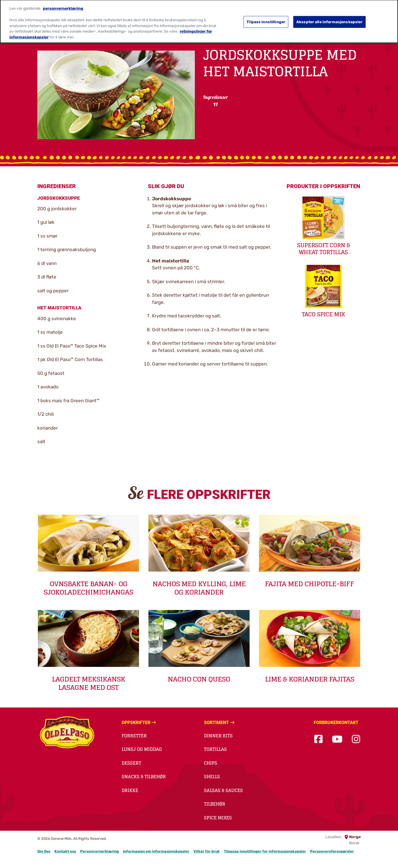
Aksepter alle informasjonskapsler (329, 19)
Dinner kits (218, 736)
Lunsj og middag (142, 749)
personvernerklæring (63, 5)
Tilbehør (215, 804)
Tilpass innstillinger (266, 19)
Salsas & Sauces (223, 790)
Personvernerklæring (99, 851)
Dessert (131, 763)
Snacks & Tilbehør (144, 777)
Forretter (134, 736)
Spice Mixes (218, 818)
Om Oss (44, 851)
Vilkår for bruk (207, 851)
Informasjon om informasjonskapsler (156, 851)
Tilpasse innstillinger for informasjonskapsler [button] (265, 851)
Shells (212, 777)
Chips (211, 763)
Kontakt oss (65, 851)
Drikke (130, 790)
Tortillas (215, 749)
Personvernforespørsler (332, 851)
